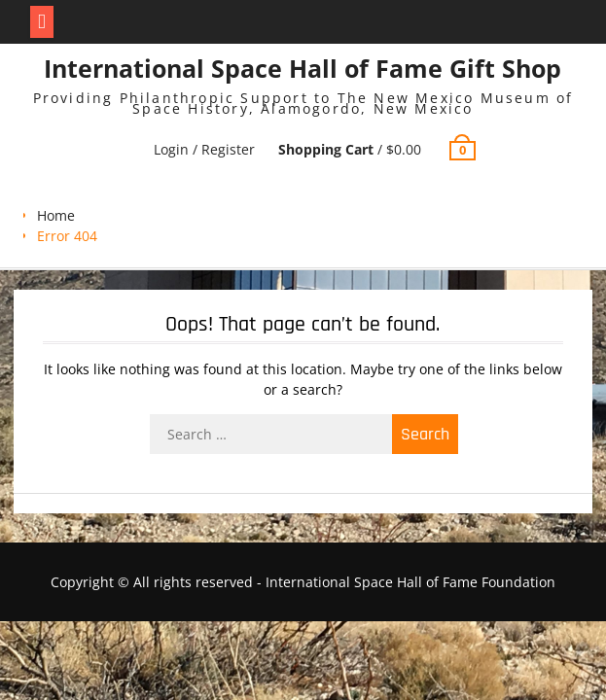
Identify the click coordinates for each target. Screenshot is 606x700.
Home (56, 215)
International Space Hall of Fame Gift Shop (303, 68)
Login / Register (204, 149)
